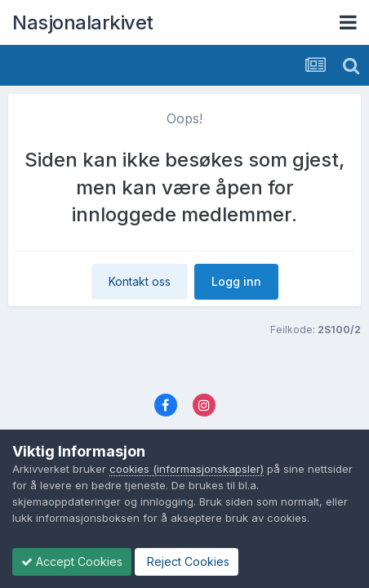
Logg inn (236, 281)
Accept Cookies (72, 561)
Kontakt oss (140, 281)
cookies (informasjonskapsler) (187, 469)
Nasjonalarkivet (83, 22)
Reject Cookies (187, 561)
